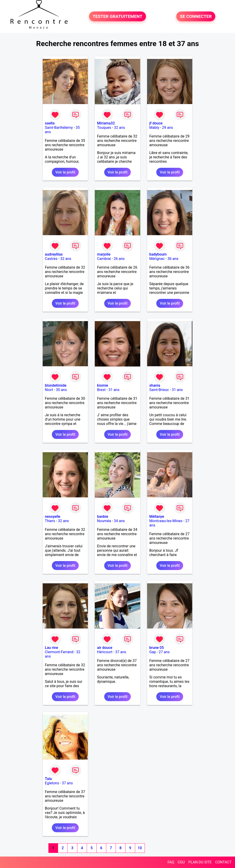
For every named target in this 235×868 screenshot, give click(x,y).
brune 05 (157, 648)
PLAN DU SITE (200, 862)
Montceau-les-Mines (166, 521)
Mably (154, 128)
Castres (51, 259)
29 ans (168, 128)
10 (140, 848)
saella (50, 123)
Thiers (50, 521)
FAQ (171, 862)
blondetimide (56, 385)
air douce (105, 648)
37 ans (121, 652)
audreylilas (54, 254)
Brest (101, 390)
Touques (104, 128)
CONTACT (223, 862)
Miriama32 (106, 123)
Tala (48, 779)
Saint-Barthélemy (59, 128)
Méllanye (157, 517)
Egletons (52, 783)
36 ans (173, 259)
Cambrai (104, 259)
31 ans (114, 390)
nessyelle (53, 517)
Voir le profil (65, 172)
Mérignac (157, 259)
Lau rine (52, 648)
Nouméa (104, 521)
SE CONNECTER (196, 16)
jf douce (156, 123)
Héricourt (105, 652)
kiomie (103, 385)
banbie (103, 517)
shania (155, 385)
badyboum (158, 254)
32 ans (120, 128)
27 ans (164, 652)
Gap (153, 652)
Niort (49, 390)
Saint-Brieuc (159, 390)
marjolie (104, 254)
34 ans (119, 521)
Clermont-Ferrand (59, 652)
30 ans (61, 390)
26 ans (119, 259)
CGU (181, 862)
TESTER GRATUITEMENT (118, 16)
